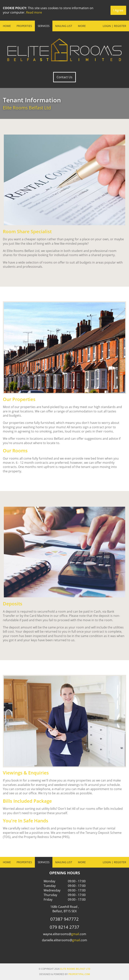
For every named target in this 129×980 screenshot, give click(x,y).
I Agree (118, 10)
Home (7, 26)
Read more (34, 12)
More (82, 26)
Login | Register (114, 26)
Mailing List (64, 26)
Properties (24, 26)
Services (44, 26)
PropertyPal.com (79, 974)
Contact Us (64, 77)
